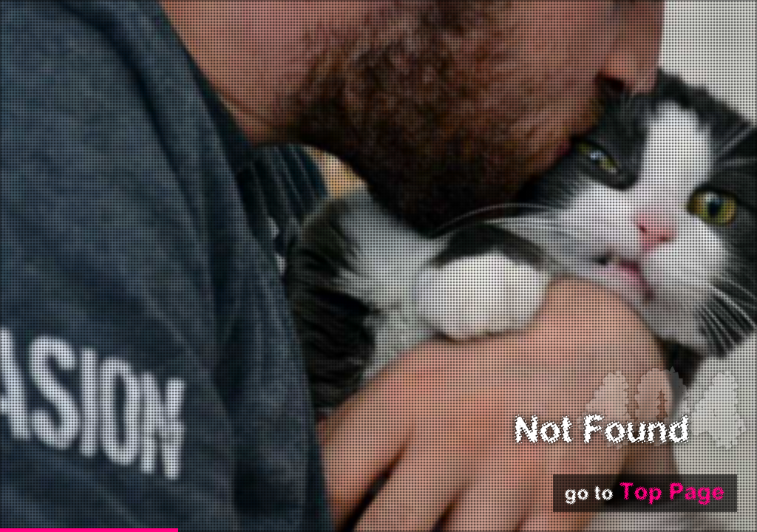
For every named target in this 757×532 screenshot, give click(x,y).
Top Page (672, 493)
